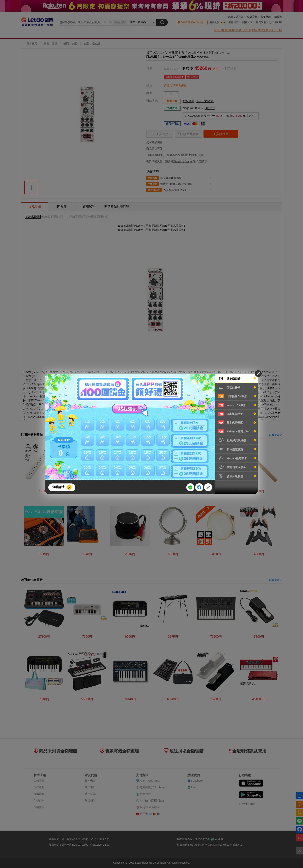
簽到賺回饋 (237, 378)
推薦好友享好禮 (237, 440)
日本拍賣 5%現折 (237, 396)
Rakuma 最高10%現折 (237, 431)
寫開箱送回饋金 (237, 467)
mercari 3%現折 (237, 405)
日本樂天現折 (237, 414)
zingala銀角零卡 (237, 458)
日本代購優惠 (237, 422)
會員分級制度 (237, 476)
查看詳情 (58, 487)
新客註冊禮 (237, 387)
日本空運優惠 (237, 449)
